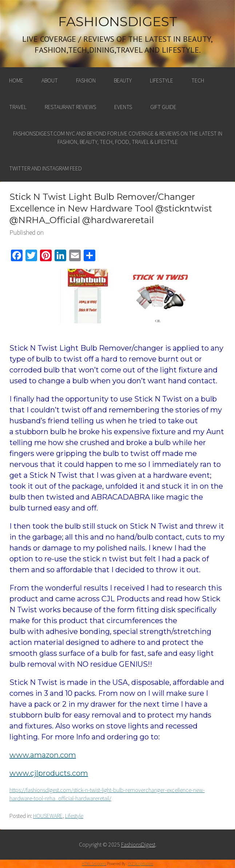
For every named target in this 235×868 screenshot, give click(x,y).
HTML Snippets (94, 864)
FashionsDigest (118, 21)
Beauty (123, 80)
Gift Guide (163, 107)
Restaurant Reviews (70, 107)
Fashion (86, 80)
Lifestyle (162, 80)
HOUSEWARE (48, 816)
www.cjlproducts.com (49, 773)
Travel (18, 107)
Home (16, 80)
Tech (198, 80)
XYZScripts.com (140, 864)
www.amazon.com (43, 755)
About (50, 80)
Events (123, 107)
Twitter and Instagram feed (45, 168)
